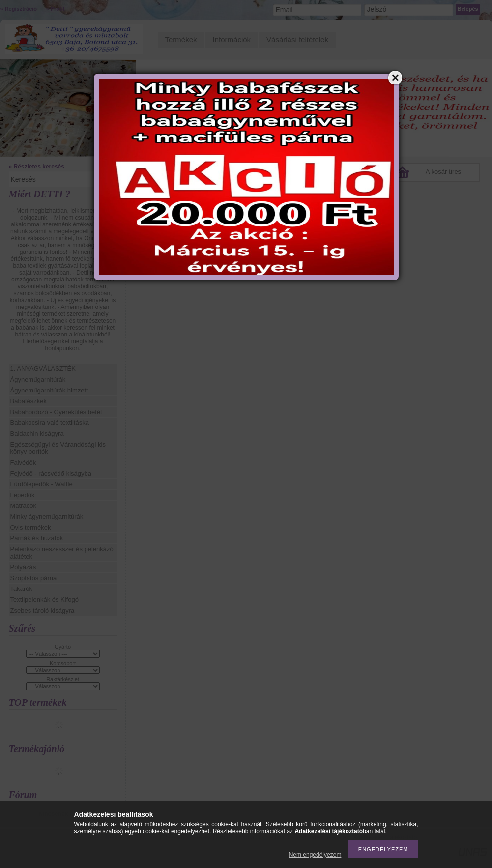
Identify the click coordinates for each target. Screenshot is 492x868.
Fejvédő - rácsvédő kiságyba (51, 473)
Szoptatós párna (34, 578)
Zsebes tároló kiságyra (43, 610)
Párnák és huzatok (37, 538)
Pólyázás (23, 567)
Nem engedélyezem (315, 855)
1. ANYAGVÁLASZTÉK (43, 369)
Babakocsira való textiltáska (50, 423)
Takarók (22, 589)
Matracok (23, 506)
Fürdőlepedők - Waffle (42, 484)
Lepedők (23, 495)
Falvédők (23, 462)
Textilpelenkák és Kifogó (44, 600)
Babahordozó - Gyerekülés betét (56, 412)
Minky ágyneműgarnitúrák (47, 517)
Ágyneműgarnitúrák (38, 379)
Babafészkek (29, 401)
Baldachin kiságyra (37, 434)
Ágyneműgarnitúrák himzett (49, 390)
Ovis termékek (31, 527)
